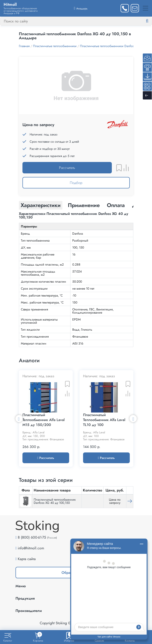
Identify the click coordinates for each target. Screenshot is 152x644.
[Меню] (145, 8)
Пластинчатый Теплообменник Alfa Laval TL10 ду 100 (104, 422)
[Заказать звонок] (125, 8)
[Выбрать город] (81, 8)
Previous (19, 419)
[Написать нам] (135, 8)
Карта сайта (27, 561)
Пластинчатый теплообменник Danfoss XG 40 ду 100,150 (55, 503)
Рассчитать (67, 168)
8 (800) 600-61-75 (32, 540)
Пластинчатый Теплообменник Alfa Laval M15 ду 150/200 (44, 422)
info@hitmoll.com (31, 550)
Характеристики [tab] (41, 205)
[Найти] (151, 21)
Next (133, 419)
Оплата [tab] (116, 205)
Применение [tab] (84, 205)
